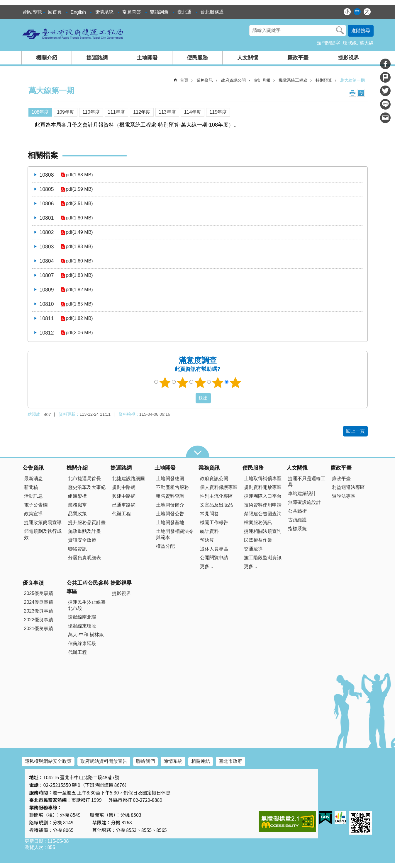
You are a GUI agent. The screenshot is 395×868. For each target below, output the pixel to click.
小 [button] (347, 12)
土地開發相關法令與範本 (175, 534)
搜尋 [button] (340, 30)
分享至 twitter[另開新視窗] (385, 91)
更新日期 (34, 841)
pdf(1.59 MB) (79, 189)
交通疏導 (253, 549)
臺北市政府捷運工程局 (73, 34)
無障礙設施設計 (304, 502)
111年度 (117, 112)
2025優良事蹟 (39, 593)
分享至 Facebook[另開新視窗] (385, 64)
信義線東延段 (82, 643)
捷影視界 (348, 58)
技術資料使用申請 (263, 505)
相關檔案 (43, 155)
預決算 (207, 540)
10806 (47, 204)
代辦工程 (121, 514)
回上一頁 (355, 431)
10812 (47, 333)
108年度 (40, 112)
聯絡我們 (145, 761)
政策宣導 (33, 514)
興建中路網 (124, 496)
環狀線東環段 (82, 626)
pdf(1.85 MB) (79, 304)
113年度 (167, 112)
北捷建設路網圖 (128, 479)
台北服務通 (212, 12)
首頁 (184, 80)
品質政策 (77, 514)
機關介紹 (47, 58)
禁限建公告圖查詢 (263, 514)
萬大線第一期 (352, 80)
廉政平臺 (298, 58)
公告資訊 (33, 468)
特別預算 (324, 80)
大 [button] (367, 12)
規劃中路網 (124, 487)
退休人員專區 (214, 549)
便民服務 (197, 58)
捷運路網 (97, 58)
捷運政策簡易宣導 (43, 522)
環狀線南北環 (82, 617)
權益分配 (165, 546)
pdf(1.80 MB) (79, 218)
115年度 (218, 112)
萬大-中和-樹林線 (86, 635)
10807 (47, 275)
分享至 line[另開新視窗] (385, 104)
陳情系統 (104, 12)
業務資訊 (205, 80)
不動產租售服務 (172, 487)
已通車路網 (124, 505)
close (198, 451)
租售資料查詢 (170, 496)
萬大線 (367, 43)
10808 (47, 175)
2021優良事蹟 (39, 629)
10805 (47, 189)
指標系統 (297, 529)
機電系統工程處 (293, 80)
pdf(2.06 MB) (79, 333)
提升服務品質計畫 (87, 522)
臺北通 (184, 12)
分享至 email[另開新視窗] (385, 118)
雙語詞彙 (159, 12)
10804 (47, 261)
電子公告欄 (36, 505)
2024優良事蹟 (39, 602)
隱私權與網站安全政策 (48, 761)
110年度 (91, 112)
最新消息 (33, 479)
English (78, 12)
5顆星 (235, 383)
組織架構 (77, 496)
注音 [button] (361, 93)
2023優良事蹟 (39, 611)
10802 (47, 232)
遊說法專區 (344, 496)
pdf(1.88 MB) (79, 175)
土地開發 (147, 58)
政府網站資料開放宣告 (104, 761)
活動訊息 (33, 496)
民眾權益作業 (258, 540)
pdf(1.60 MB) (79, 261)
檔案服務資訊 (258, 522)
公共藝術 (297, 511)
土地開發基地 (170, 522)
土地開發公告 (170, 514)
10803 (47, 247)
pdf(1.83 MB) (79, 247)
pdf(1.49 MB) (79, 232)
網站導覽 (33, 12)
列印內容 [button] (352, 93)
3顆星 (200, 383)
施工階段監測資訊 (263, 558)
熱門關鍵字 (328, 43)
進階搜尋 (361, 31)
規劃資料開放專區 (263, 487)
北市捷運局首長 (84, 479)
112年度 (142, 112)
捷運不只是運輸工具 (307, 482)
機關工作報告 (214, 522)
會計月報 (262, 80)
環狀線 (350, 43)
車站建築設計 (302, 493)
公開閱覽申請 (214, 558)
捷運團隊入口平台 (263, 496)
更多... (207, 566)
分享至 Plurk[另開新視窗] (385, 77)
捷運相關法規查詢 (263, 531)
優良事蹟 (33, 583)
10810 (47, 304)
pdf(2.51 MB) (79, 204)
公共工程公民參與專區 (88, 587)
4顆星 (218, 383)
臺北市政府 (230, 761)
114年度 (193, 112)
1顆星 (165, 383)
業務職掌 (77, 505)
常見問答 (132, 12)
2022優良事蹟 (39, 620)
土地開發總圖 (170, 479)
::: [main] (29, 76)
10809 (47, 290)
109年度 (66, 112)
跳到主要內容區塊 (3, 3)
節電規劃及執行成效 (43, 534)
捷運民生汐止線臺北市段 (87, 605)
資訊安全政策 (82, 540)
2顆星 (182, 383)
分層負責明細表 (84, 558)
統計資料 (209, 531)
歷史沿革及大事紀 (87, 487)
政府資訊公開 (233, 80)
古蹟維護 (297, 520)
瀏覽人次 (34, 847)
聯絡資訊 (77, 549)
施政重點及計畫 (84, 531)
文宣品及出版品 (216, 505)
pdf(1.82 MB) (79, 290)
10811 (47, 318)
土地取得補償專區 (263, 479)
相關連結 (201, 761)
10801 (47, 218)
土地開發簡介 (170, 505)
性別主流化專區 (216, 496)
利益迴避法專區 (348, 487)
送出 (190, 398)
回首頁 (55, 12)
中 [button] (357, 12)
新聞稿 (31, 487)
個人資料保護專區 (219, 487)
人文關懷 (248, 58)
